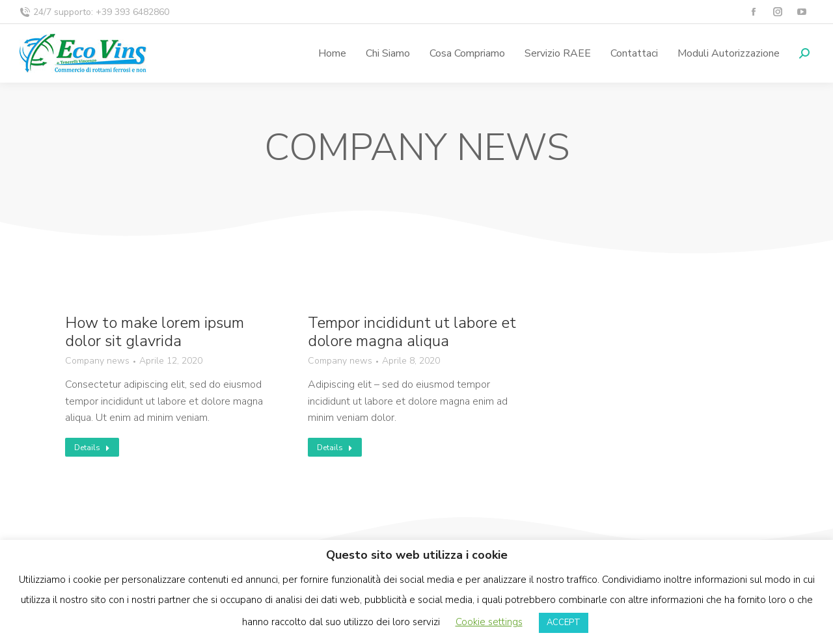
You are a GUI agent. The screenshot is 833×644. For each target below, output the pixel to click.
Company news (97, 361)
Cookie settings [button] (489, 622)
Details (92, 448)
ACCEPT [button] (564, 623)
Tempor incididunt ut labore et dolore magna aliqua (412, 332)
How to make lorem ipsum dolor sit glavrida (155, 332)
